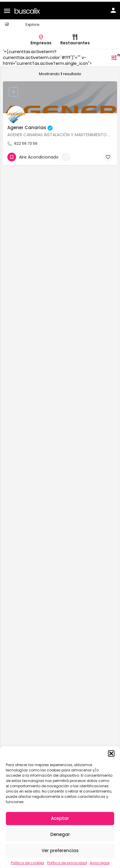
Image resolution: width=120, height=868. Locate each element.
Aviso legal (100, 861)
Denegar (60, 833)
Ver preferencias (60, 849)
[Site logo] (28, 9)
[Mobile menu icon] (7, 9)
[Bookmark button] (108, 155)
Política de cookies (28, 861)
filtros (106, 56)
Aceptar (60, 816)
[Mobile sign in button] (113, 9)
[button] (111, 752)
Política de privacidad (67, 861)
